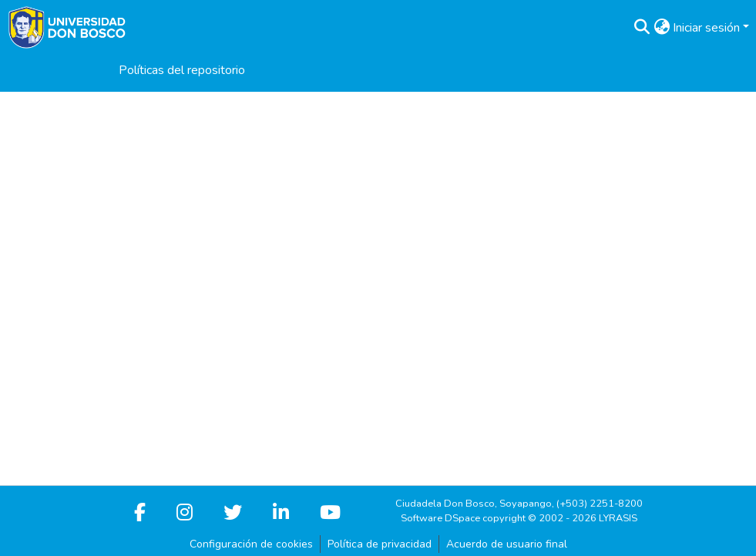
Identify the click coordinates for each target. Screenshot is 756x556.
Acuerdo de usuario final (507, 544)
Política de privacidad (380, 544)
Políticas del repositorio (182, 70)
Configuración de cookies (251, 544)
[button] (642, 28)
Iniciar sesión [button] (708, 28)
